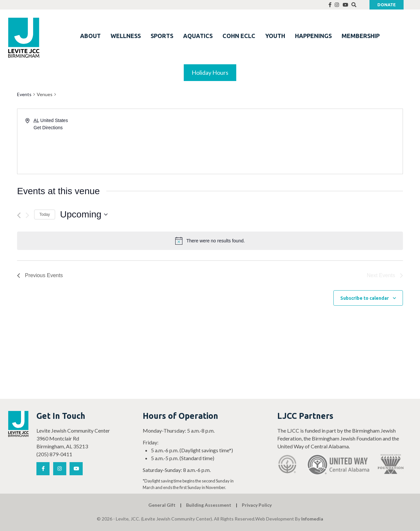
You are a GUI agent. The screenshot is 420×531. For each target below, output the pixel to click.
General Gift (162, 505)
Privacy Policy (257, 505)
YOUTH (275, 36)
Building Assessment (209, 505)
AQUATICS (198, 36)
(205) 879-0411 (54, 454)
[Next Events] (27, 215)
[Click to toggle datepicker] (84, 214)
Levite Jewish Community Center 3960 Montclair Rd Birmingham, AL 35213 (73, 438)
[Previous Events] (19, 215)
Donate (387, 5)
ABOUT (90, 36)
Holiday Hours (210, 72)
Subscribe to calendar (365, 298)
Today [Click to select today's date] (45, 214)
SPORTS (162, 36)
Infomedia (312, 519)
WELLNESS (126, 36)
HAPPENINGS (313, 36)
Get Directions (48, 128)
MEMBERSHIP (361, 36)
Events (24, 94)
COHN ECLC (239, 36)
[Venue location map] (306, 141)
